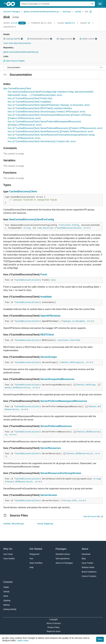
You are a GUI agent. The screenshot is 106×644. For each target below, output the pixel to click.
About (85, 549)
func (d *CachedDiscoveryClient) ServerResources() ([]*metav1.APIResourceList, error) (50, 131)
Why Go (8, 549)
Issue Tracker (88, 563)
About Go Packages (64, 563)
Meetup (7, 605)
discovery (67, 12)
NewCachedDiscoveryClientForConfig (32, 219)
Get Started (36, 549)
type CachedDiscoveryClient (17, 88)
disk (87, 12)
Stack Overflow (36, 563)
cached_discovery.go (14, 524)
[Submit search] (92, 4)
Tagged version (66, 39)
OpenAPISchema (50, 316)
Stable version (88, 39)
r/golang (7, 600)
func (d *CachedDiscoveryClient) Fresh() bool (30, 98)
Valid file (13, 39)
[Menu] (53, 67)
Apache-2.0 (70, 23)
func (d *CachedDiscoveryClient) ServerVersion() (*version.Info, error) (42, 141)
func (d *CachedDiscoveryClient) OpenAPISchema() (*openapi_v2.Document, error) (49, 105)
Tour (31, 559)
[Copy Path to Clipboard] (91, 12)
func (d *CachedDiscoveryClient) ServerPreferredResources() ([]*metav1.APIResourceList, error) (55, 128)
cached (78, 12)
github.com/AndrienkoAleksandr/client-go (41, 12)
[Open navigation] (100, 4)
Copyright (54, 619)
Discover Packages (12, 12)
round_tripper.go (45, 524)
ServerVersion (49, 495)
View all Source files (92, 516)
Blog (84, 559)
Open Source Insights (14, 61)
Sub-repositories (63, 559)
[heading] (12, 4)
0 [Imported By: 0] (10, 27)
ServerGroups (49, 357)
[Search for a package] (55, 4)
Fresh (44, 275)
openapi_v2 (69, 321)
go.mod (14, 39)
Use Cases (8, 554)
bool (54, 280)
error (87, 228)
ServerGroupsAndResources (57, 379)
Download (86, 554)
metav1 (65, 362)
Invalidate (46, 297)
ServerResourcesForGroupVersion (61, 473)
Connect (8, 582)
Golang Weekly (10, 609)
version (67, 501)
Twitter (6, 587)
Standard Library (63, 554)
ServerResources (51, 448)
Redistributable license (40, 39)
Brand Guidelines (89, 572)
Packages (61, 549)
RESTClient (47, 335)
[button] (4, 39)
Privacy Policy (53, 627)
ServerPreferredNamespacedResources (64, 401)
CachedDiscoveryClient (23, 192)
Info (74, 501)
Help (31, 567)
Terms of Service (54, 623)
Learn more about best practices (17, 43)
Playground (34, 554)
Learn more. (23, 640)
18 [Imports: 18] (85, 23)
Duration (48, 228)
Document (80, 321)
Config (75, 225)
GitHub (6, 592)
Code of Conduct (89, 576)
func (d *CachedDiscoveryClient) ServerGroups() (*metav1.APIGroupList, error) (47, 112)
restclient (65, 225)
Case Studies (9, 559)
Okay (100, 639)
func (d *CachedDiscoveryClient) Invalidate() (29, 102)
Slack (6, 596)
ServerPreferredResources (56, 426)
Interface (75, 340)
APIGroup (91, 385)
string (27, 228)
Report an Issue (53, 631)
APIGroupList (77, 362)
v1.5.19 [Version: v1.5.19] (10, 23)
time (40, 228)
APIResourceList (22, 388)
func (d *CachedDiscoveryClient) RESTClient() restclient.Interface (40, 108)
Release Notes (88, 567)
